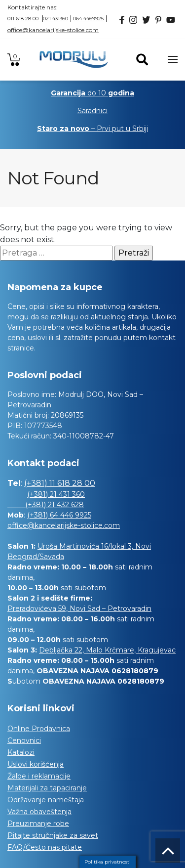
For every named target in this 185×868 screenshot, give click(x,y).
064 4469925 (88, 19)
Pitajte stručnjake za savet (53, 835)
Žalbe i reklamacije (39, 776)
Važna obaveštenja (39, 812)
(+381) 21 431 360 (56, 494)
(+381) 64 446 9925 (59, 515)
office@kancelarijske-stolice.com (53, 30)
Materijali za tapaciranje (47, 788)
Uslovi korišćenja (36, 764)
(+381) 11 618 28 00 (60, 483)
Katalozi (21, 752)
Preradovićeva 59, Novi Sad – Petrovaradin (79, 608)
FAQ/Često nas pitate (45, 847)
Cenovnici (24, 740)
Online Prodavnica (39, 729)
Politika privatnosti (108, 862)
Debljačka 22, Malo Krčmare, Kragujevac (107, 650)
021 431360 (55, 19)
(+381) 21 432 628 (46, 505)
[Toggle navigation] (173, 59)
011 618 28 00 (24, 19)
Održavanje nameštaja (46, 800)
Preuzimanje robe (38, 824)
